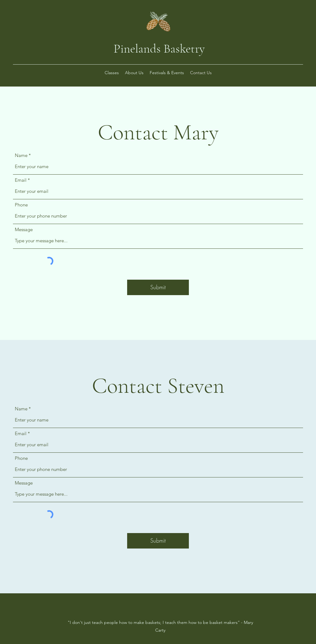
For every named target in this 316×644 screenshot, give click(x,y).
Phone (21, 205)
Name (21, 155)
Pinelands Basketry (159, 49)
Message (24, 229)
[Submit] (158, 287)
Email (21, 180)
